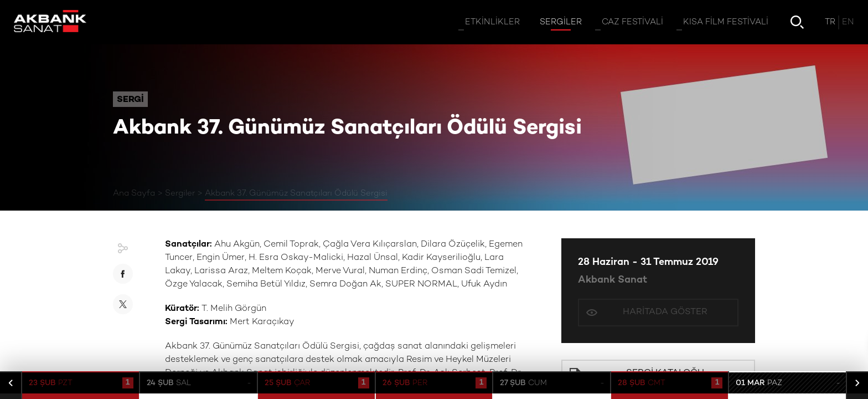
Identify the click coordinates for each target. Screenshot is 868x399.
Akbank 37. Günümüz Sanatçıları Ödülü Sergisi (296, 193)
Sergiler (180, 193)
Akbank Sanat (613, 280)
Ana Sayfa (134, 193)
